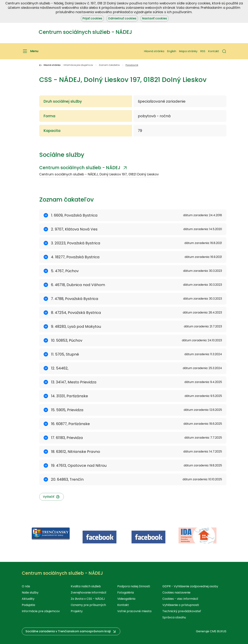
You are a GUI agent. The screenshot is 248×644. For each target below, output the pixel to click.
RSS (203, 51)
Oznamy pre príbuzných (88, 605)
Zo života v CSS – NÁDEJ (88, 599)
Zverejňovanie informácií (89, 593)
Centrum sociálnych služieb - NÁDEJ (80, 168)
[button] (224, 51)
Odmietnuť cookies (122, 18)
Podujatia (28, 605)
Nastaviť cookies (155, 18)
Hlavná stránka (154, 51)
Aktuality (28, 599)
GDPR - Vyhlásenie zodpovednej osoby (190, 586)
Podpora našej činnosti (134, 586)
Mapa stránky (188, 51)
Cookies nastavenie (176, 593)
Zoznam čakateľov (109, 65)
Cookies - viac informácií (180, 599)
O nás (26, 586)
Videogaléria (126, 599)
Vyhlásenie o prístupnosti (181, 605)
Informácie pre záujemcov (78, 65)
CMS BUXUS (218, 631)
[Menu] (30, 51)
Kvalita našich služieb (86, 586)
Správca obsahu (174, 617)
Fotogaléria (126, 593)
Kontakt (214, 51)
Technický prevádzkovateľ (182, 611)
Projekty (77, 611)
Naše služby (30, 593)
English (172, 51)
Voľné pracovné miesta (134, 611)
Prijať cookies (92, 18)
